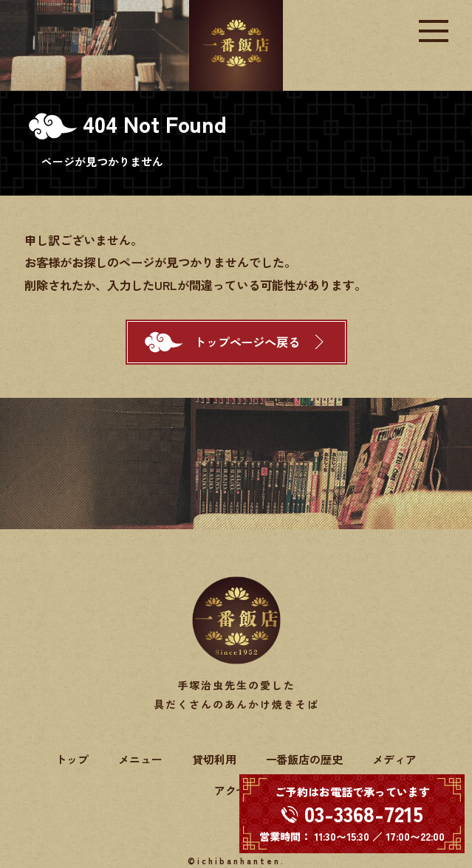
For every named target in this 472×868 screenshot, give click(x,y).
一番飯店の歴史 (305, 759)
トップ (72, 759)
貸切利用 (214, 759)
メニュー (140, 759)
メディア (394, 759)
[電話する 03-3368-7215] (352, 814)
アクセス (236, 790)
